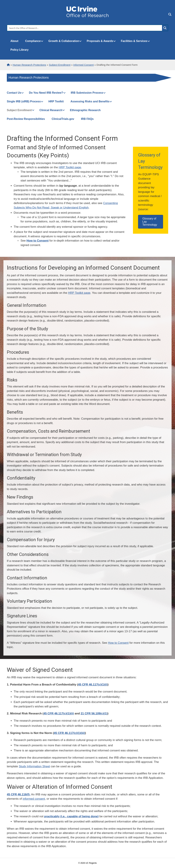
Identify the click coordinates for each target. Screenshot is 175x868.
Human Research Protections (29, 78)
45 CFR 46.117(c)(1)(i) (93, 685)
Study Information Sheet (34, 766)
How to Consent (118, 643)
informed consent (34, 799)
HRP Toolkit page (70, 167)
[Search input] (85, 28)
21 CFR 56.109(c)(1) (94, 713)
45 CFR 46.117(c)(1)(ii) (59, 713)
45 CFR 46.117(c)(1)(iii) (69, 733)
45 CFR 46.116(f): (19, 794)
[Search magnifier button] (165, 28)
